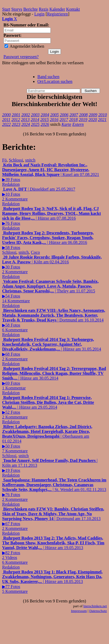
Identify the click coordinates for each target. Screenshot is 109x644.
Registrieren (57, 14)
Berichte (30, 9)
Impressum (79, 611)
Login (39, 14)
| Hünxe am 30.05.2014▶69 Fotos (54, 378)
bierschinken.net (95, 606)
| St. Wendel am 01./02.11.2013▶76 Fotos (54, 490)
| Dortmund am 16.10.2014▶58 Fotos (54, 320)
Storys (17, 9)
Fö (4, 160)
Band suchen (48, 77)
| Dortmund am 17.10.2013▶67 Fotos (53, 519)
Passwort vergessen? (21, 57)
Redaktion (11, 184)
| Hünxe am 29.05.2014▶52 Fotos (48, 407)
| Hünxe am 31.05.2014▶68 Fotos (52, 349)
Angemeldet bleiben (24, 46)
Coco (36, 252)
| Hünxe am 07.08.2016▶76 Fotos (52, 216)
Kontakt (73, 9)
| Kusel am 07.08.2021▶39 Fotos (51, 172)
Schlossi (16, 160)
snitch (30, 160)
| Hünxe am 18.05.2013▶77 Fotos (52, 582)
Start (6, 9)
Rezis (44, 9)
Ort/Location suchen (55, 81)
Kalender (57, 9)
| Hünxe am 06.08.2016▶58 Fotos (48, 240)
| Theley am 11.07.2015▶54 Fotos (50, 291)
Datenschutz (98, 611)
